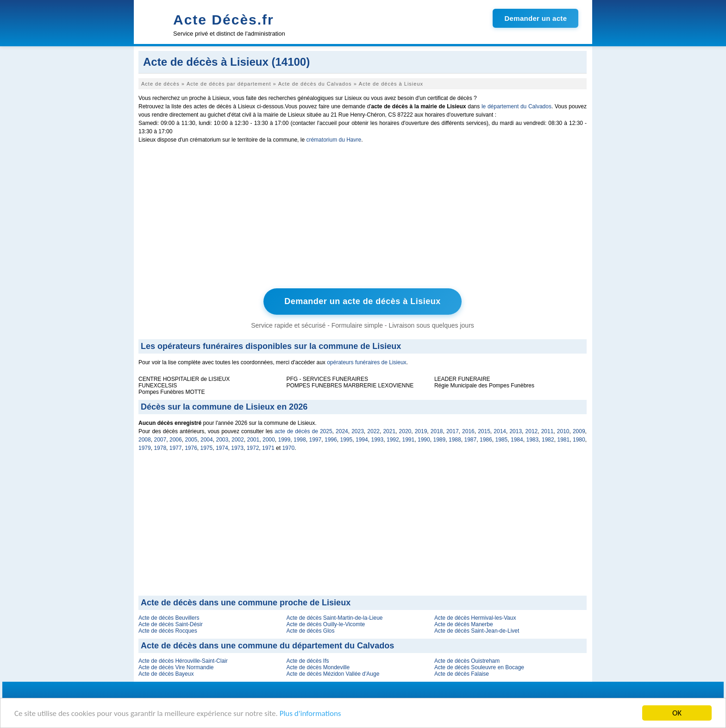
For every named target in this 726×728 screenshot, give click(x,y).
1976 (191, 448)
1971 (268, 448)
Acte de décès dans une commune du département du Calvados (267, 646)
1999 (285, 440)
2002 (238, 440)
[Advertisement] (363, 218)
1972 (253, 448)
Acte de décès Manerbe (464, 624)
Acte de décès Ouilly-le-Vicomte (325, 624)
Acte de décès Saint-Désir (171, 624)
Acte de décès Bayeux (166, 674)
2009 (579, 431)
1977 (176, 448)
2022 (373, 431)
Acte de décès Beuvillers (169, 618)
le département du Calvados (516, 106)
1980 (579, 440)
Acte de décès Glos (310, 631)
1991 (409, 440)
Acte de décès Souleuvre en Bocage (479, 667)
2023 (358, 431)
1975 (207, 448)
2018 (437, 431)
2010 (563, 431)
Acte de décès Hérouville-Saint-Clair (183, 661)
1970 (288, 448)
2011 (548, 431)
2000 (269, 440)
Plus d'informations (310, 714)
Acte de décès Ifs (307, 661)
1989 (440, 440)
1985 (502, 440)
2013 (516, 431)
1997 (316, 440)
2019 (421, 431)
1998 (300, 440)
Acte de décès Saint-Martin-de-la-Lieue (334, 618)
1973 (237, 448)
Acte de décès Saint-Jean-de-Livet (477, 631)
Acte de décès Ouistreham (467, 661)
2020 (405, 431)
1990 (424, 440)
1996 (331, 440)
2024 (342, 431)
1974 (222, 448)
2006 (176, 440)
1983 (533, 440)
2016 (468, 431)
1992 (393, 440)
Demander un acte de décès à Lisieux (363, 301)
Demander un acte (535, 18)
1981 (564, 440)
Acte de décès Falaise (462, 674)
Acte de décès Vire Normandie (176, 667)
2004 (207, 440)
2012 (532, 431)
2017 (453, 431)
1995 (347, 440)
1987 (471, 440)
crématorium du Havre (334, 140)
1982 (548, 440)
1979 (145, 448)
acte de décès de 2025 (303, 431)
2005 (191, 440)
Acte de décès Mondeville (318, 667)
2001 (253, 440)
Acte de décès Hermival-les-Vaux (475, 618)
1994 (362, 440)
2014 (500, 431)
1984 (517, 440)
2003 (222, 440)
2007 (160, 440)
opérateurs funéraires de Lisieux (366, 362)
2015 (484, 431)
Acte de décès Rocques (168, 631)
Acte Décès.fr (224, 20)
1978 (160, 448)
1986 (486, 440)
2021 (389, 431)
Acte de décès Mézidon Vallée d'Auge (333, 674)
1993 (378, 440)
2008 (145, 440)
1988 (455, 440)
